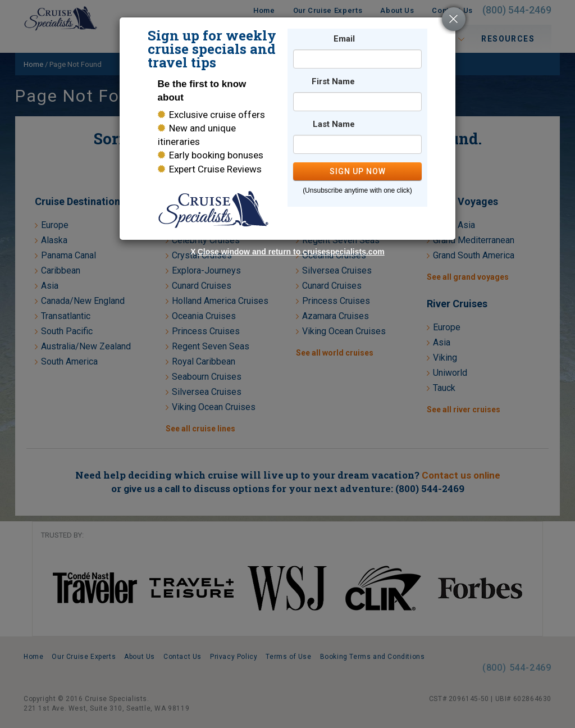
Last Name (334, 124)
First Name (333, 82)
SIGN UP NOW (358, 171)
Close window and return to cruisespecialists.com (291, 252)
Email (344, 39)
